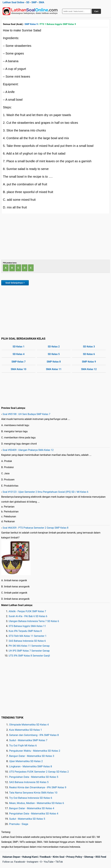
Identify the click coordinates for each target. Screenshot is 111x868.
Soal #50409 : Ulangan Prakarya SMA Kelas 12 (28, 450)
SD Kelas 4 (18, 354)
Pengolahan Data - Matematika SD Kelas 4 (34, 814)
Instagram (32, 862)
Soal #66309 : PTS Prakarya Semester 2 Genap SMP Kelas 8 (36, 528)
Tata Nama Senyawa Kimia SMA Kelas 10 (33, 793)
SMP (34, 2)
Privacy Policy (74, 857)
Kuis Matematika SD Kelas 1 (26, 730)
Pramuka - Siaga (19, 824)
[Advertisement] (55, 237)
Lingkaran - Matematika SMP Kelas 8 (31, 766)
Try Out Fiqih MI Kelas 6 (23, 745)
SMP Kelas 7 (18, 362)
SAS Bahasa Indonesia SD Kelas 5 (29, 782)
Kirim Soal (59, 857)
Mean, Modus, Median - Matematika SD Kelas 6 (37, 803)
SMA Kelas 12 (89, 369)
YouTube (49, 862)
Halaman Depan (11, 857)
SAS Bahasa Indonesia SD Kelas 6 (27, 641)
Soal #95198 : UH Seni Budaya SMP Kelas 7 (26, 414)
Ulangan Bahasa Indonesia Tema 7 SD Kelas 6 (34, 621)
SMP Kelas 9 (31, 24)
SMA (42, 2)
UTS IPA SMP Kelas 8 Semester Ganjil (29, 656)
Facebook (20, 862)
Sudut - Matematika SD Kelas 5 (27, 819)
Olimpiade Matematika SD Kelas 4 (29, 725)
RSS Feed (101, 857)
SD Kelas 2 (54, 347)
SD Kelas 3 (89, 347)
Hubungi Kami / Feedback (36, 857)
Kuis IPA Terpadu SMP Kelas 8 (25, 631)
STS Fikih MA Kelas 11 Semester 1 (28, 636)
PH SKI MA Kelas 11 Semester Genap (29, 646)
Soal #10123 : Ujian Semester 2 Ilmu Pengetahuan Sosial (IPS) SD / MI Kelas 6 (45, 492)
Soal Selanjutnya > (15, 283)
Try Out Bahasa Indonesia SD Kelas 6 (31, 798)
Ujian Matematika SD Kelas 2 (26, 761)
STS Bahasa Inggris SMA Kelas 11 (27, 626)
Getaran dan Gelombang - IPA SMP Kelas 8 (34, 735)
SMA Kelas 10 (19, 369)
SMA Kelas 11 (54, 369)
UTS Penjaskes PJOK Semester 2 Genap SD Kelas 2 (39, 772)
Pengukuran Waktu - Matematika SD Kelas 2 (35, 751)
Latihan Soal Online (13, 2)
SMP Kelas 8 (54, 362)
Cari (96, 11)
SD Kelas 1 (18, 347)
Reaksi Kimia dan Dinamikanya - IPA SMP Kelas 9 (38, 787)
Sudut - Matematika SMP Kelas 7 (28, 740)
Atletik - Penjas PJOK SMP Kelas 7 (27, 611)
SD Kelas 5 (54, 354)
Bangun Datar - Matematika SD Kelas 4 (32, 808)
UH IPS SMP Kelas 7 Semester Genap (29, 651)
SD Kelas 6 (89, 354)
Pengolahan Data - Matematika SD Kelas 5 (34, 777)
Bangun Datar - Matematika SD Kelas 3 (32, 756)
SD (28, 2)
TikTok (59, 862)
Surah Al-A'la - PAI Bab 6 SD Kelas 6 (28, 616)
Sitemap (89, 857)
